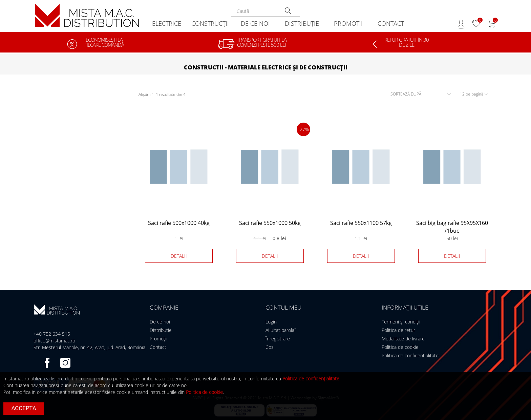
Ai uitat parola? (281, 330)
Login (271, 322)
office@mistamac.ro (54, 341)
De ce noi (160, 322)
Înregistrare (278, 339)
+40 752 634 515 (52, 334)
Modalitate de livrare (403, 339)
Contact (158, 347)
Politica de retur (398, 330)
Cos (270, 347)
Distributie (161, 330)
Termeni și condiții (401, 322)
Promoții (158, 339)
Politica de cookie (400, 347)
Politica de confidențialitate (410, 355)
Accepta (24, 408)
